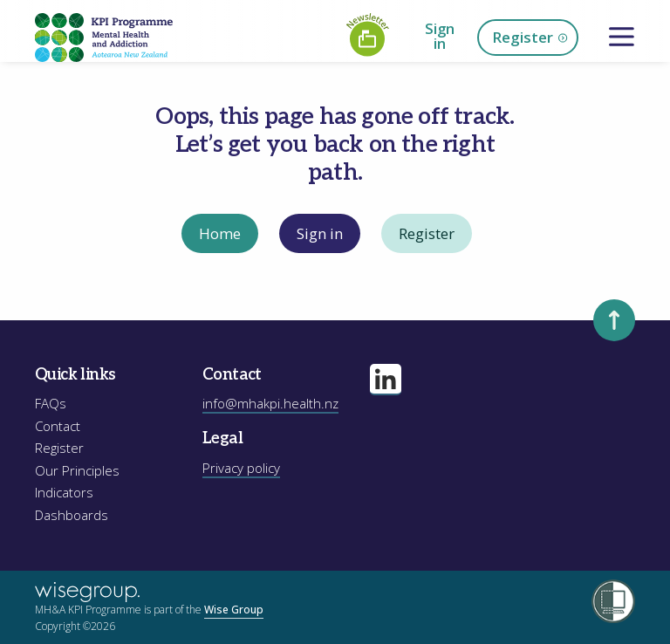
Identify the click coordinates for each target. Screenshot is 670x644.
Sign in (440, 36)
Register (530, 38)
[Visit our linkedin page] (386, 380)
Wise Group (234, 610)
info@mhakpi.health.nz (270, 403)
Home (220, 233)
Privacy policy (241, 468)
